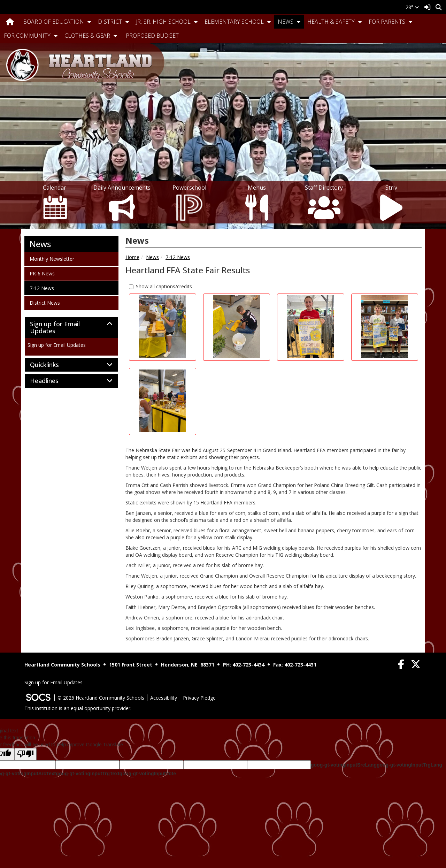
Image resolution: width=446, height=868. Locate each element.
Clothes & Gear (87, 36)
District (110, 22)
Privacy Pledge (199, 698)
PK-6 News (42, 273)
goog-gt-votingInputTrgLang (409, 765)
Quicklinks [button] (52, 365)
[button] (89, 22)
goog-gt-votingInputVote (148, 774)
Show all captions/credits (160, 286)
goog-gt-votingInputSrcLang (344, 765)
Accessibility (164, 698)
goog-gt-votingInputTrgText (87, 774)
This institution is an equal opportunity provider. (78, 708)
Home (132, 257)
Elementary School (234, 22)
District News (45, 303)
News (286, 22)
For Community (27, 36)
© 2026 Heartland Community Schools (101, 698)
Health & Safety (331, 22)
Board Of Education (53, 22)
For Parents (387, 22)
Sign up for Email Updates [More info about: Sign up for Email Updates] (57, 345)
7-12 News (178, 257)
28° (412, 7)
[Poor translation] (25, 754)
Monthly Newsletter (52, 259)
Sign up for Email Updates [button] (55, 328)
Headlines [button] (52, 381)
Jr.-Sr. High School (163, 22)
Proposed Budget (152, 36)
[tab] (71, 328)
